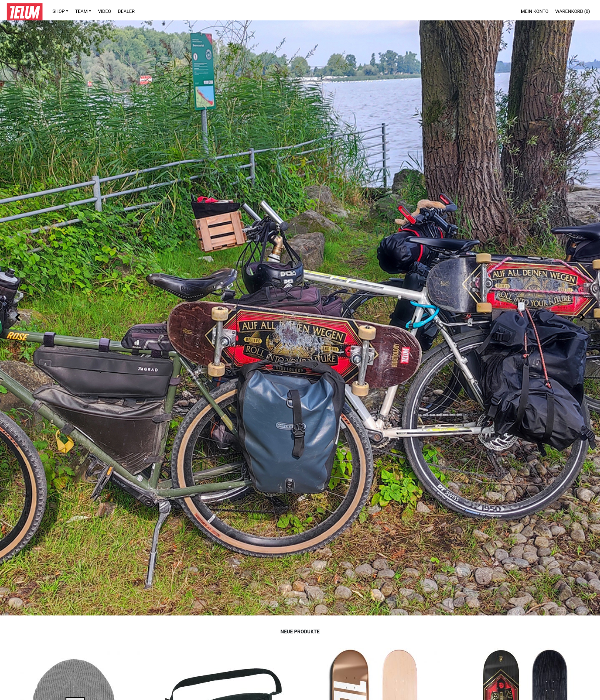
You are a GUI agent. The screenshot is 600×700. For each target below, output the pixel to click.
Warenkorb (573, 11)
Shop (59, 11)
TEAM (81, 11)
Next (582, 318)
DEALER (126, 11)
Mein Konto (535, 11)
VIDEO (105, 11)
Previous (17, 318)
